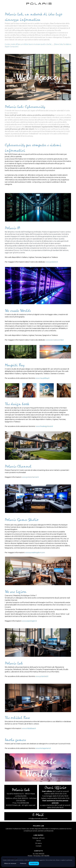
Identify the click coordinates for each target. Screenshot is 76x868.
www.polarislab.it (42, 676)
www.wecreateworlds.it (55, 340)
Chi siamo (38, 843)
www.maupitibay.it (42, 378)
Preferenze (23, 863)
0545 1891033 (40, 854)
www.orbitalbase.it (29, 728)
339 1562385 (45, 856)
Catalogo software (38, 838)
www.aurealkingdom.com (35, 553)
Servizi (39, 841)
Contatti (39, 846)
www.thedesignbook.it (44, 426)
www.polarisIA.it (52, 262)
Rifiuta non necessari (10, 863)
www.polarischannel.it (30, 477)
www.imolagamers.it (43, 748)
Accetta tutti (34, 863)
